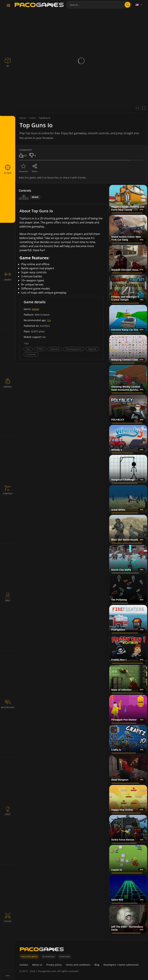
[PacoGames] (42, 950)
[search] (128, 5)
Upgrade (92, 349)
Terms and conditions (78, 965)
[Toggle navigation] (8, 6)
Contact (24, 965)
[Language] (139, 5)
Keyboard (55, 349)
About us (37, 965)
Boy (28, 349)
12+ (49, 320)
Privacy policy (54, 965)
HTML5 (40, 349)
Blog (97, 965)
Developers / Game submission (121, 965)
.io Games (31, 354)
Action (36, 309)
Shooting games (74, 349)
